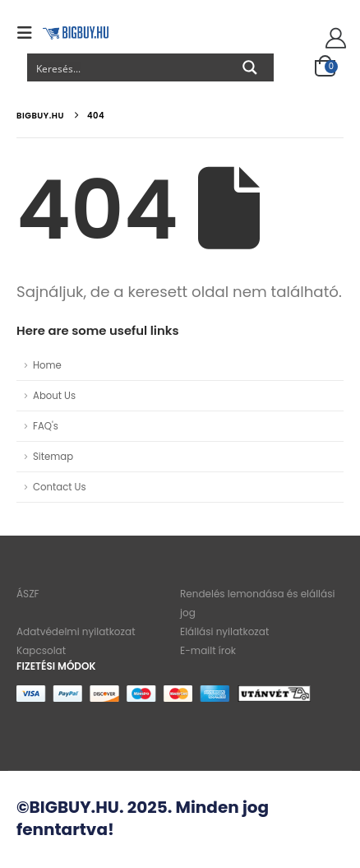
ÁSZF (28, 594)
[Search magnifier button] (250, 67)
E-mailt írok (208, 650)
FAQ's (46, 426)
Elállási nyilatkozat (224, 631)
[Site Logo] (76, 32)
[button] (30, 33)
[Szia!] (333, 39)
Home (47, 365)
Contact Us (60, 487)
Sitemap (53, 457)
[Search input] (127, 67)
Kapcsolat (41, 650)
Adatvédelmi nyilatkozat (76, 631)
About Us (54, 396)
